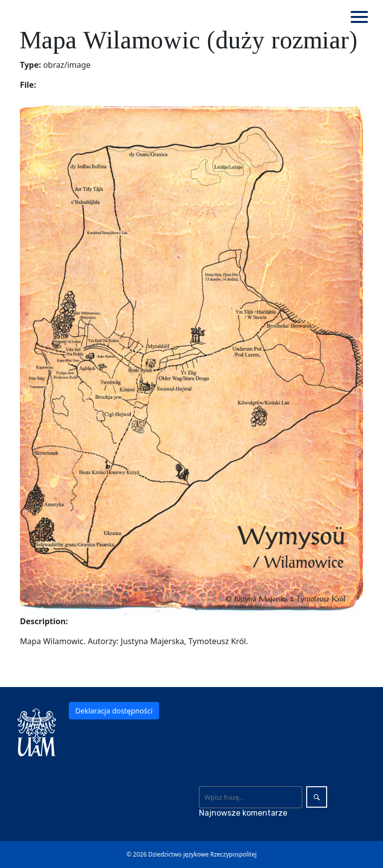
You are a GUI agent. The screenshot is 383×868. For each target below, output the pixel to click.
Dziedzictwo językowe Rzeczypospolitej (202, 854)
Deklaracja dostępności (114, 711)
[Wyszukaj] (251, 797)
